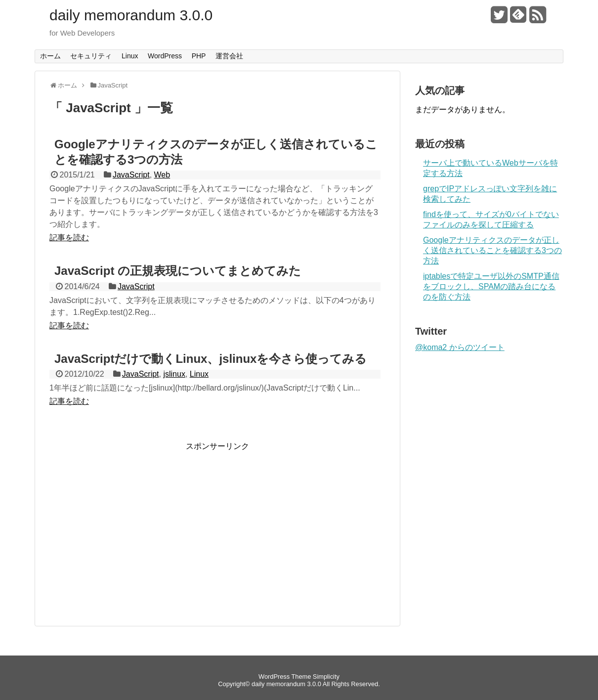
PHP (199, 56)
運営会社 (229, 56)
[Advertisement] (132, 521)
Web (162, 175)
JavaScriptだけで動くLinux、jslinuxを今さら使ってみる (211, 359)
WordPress (165, 56)
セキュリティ (91, 56)
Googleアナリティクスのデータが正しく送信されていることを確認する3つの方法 (492, 250)
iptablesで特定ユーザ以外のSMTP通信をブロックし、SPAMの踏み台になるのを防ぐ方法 (491, 286)
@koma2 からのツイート (460, 347)
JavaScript (131, 175)
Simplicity (326, 677)
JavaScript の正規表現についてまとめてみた (178, 271)
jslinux (174, 374)
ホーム (50, 56)
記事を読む (69, 238)
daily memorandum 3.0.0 (131, 15)
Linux (130, 56)
